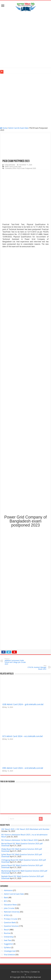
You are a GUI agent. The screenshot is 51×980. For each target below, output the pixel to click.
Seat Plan (8, 940)
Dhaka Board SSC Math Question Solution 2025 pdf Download (22, 850)
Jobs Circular (9, 908)
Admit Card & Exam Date (18, 128)
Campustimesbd (10, 165)
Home (4, 128)
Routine (7, 933)
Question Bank (10, 923)
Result (6, 930)
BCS (6, 901)
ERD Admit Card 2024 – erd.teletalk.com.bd (23, 768)
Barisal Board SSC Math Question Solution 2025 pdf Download (22, 845)
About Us (15, 972)
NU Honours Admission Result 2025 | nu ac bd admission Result (24, 836)
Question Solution (11, 926)
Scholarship (9, 937)
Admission (8, 890)
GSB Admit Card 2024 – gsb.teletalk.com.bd (23, 704)
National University (12, 912)
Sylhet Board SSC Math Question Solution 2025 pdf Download (22, 856)
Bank (6, 898)
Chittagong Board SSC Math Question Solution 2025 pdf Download (24, 861)
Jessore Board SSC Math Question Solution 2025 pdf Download (22, 866)
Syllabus (7, 948)
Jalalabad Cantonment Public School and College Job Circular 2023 (16, 662)
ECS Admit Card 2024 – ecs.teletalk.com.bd (23, 736)
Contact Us (35, 972)
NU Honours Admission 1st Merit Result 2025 (20, 840)
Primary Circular (11, 919)
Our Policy (25, 972)
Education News (10, 905)
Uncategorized (10, 951)
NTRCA (7, 915)
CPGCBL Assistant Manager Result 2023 (35, 667)
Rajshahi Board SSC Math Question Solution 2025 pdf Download (23, 877)
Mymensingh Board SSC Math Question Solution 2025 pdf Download (24, 872)
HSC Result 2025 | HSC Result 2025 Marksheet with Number (25, 829)
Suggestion (8, 944)
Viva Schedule (9, 955)
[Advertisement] (25, 40)
